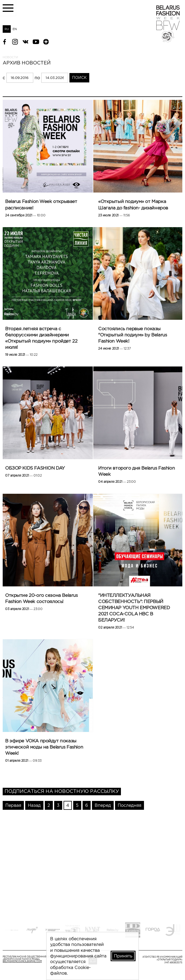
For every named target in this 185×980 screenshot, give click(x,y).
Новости (10, 57)
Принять (123, 956)
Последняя (129, 805)
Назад (34, 805)
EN (15, 29)
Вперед (103, 805)
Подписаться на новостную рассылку (62, 791)
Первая (13, 805)
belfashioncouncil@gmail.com (22, 961)
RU (7, 29)
